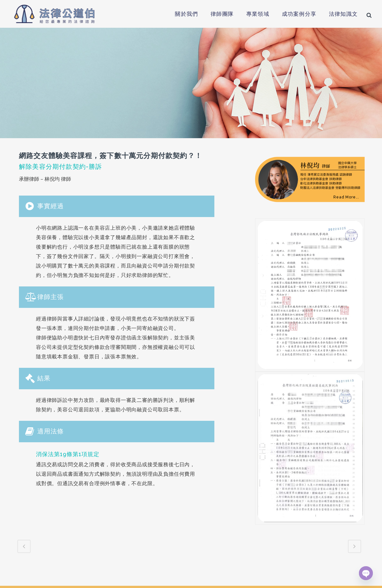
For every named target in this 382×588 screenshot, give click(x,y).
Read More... (346, 197)
